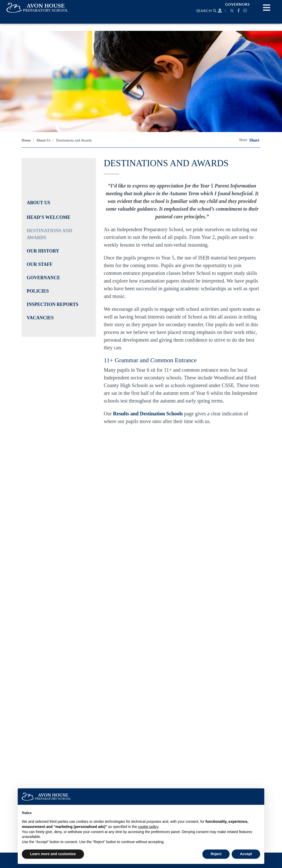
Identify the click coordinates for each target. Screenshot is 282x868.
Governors (238, 4)
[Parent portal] (220, 11)
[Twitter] (233, 11)
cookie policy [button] (148, 827)
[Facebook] (239, 11)
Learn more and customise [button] (53, 854)
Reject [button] (216, 854)
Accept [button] (246, 854)
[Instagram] (246, 11)
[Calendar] (226, 11)
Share (254, 140)
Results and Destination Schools (148, 414)
